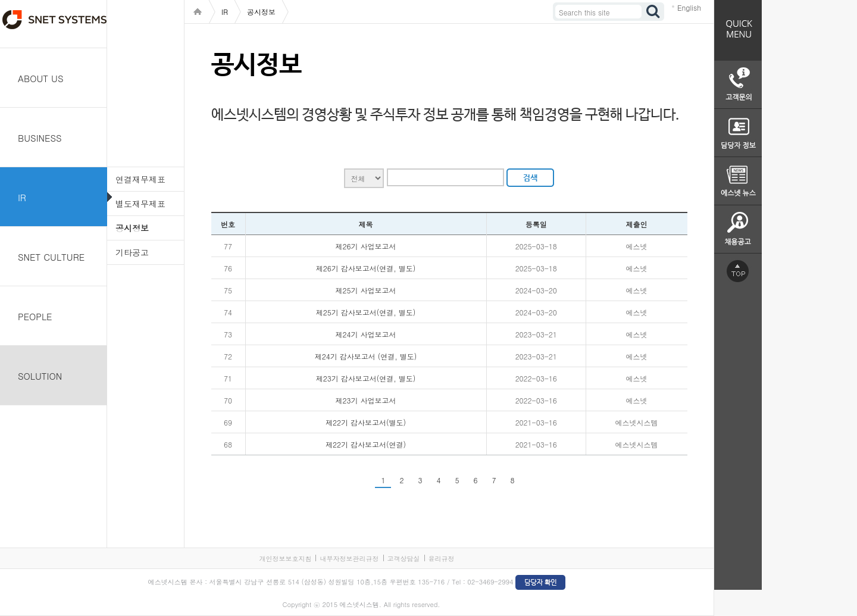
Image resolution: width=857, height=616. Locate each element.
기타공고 (132, 252)
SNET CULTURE (51, 257)
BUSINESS (40, 138)
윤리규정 (442, 559)
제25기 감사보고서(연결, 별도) (366, 312)
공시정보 (132, 228)
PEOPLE (35, 316)
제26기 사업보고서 (366, 246)
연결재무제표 (140, 179)
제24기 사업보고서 (366, 334)
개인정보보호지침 (285, 559)
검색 (653, 12)
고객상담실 (404, 559)
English (689, 7)
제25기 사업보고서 (366, 290)
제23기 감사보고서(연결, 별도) (366, 378)
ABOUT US (41, 78)
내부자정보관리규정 (349, 559)
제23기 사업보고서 (366, 400)
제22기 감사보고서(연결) (366, 444)
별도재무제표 (140, 204)
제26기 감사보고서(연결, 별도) (366, 268)
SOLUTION (40, 376)
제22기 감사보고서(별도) (366, 422)
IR (22, 197)
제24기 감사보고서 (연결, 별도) (366, 356)
